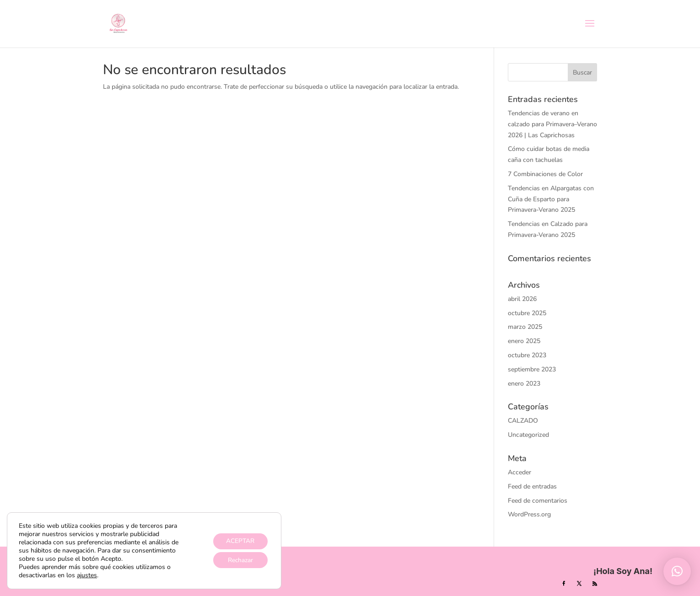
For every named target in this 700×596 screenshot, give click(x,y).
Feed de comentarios (538, 501)
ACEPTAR (240, 541)
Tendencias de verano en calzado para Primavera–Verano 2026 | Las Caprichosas (552, 124)
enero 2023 (524, 384)
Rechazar (240, 560)
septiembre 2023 (532, 369)
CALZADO (523, 421)
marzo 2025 (525, 327)
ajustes (87, 575)
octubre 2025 (527, 313)
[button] (677, 571)
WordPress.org (529, 514)
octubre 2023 (527, 355)
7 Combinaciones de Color (545, 174)
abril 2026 (522, 299)
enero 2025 (524, 341)
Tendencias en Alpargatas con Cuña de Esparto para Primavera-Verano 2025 (551, 199)
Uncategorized (528, 435)
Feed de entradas (532, 486)
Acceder (520, 472)
